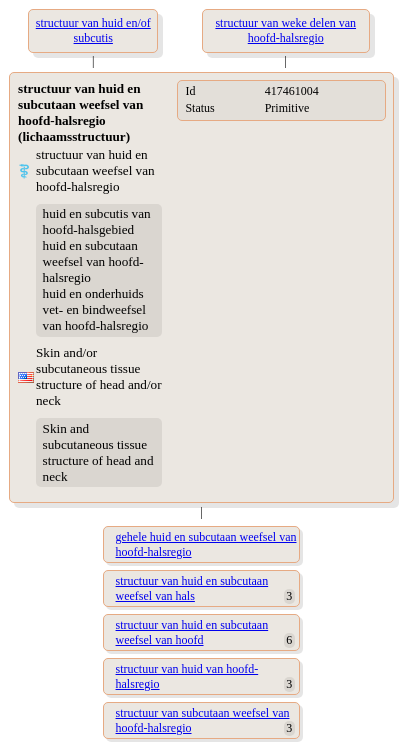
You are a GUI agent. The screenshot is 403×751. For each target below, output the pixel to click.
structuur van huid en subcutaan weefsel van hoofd (192, 632)
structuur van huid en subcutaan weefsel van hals (192, 588)
